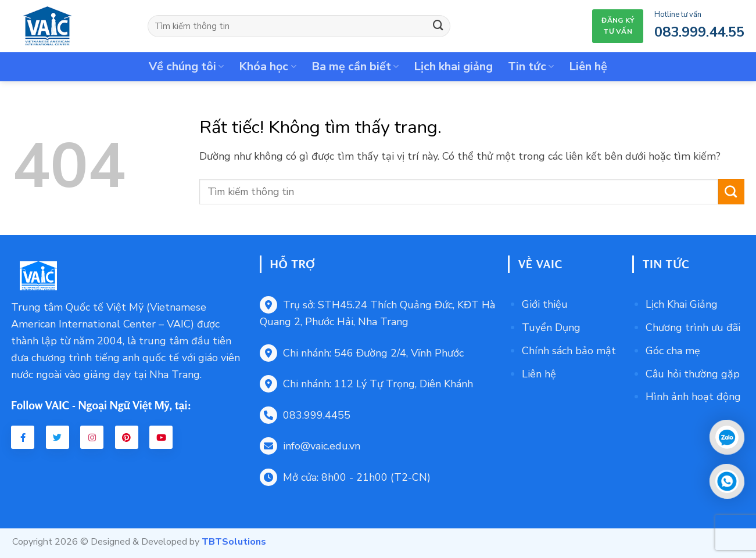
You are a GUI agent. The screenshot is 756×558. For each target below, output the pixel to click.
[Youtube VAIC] (161, 437)
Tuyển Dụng (551, 327)
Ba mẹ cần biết (355, 66)
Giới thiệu (545, 304)
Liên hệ (588, 66)
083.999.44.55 (699, 32)
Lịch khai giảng (453, 66)
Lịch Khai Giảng (682, 304)
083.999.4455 (305, 415)
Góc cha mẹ (673, 351)
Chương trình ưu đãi (693, 327)
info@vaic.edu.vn (310, 446)
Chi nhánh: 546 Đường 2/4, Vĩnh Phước (362, 353)
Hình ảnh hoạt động (693, 397)
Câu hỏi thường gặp (693, 374)
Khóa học (267, 66)
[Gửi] (438, 26)
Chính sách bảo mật (569, 351)
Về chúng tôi (186, 66)
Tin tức (531, 66)
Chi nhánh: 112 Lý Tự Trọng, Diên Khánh (366, 384)
